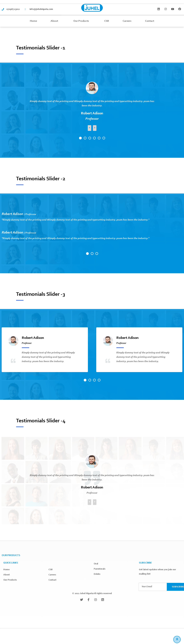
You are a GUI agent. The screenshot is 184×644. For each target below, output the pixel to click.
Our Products (82, 21)
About (55, 21)
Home (33, 21)
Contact (150, 21)
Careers (127, 21)
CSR (107, 21)
